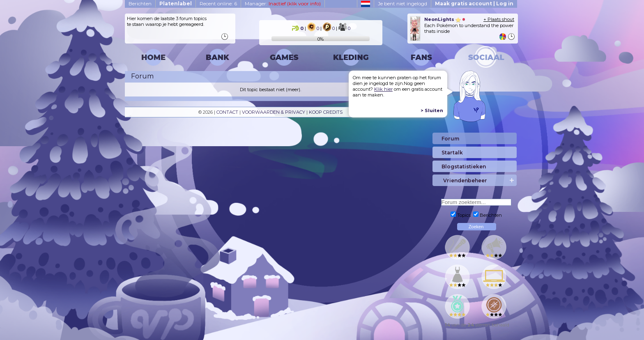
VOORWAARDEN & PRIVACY (274, 112)
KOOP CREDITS (326, 112)
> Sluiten (432, 110)
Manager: (283, 3)
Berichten (140, 3)
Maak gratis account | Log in (474, 3)
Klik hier (383, 89)
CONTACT (227, 112)
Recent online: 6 (218, 3)
